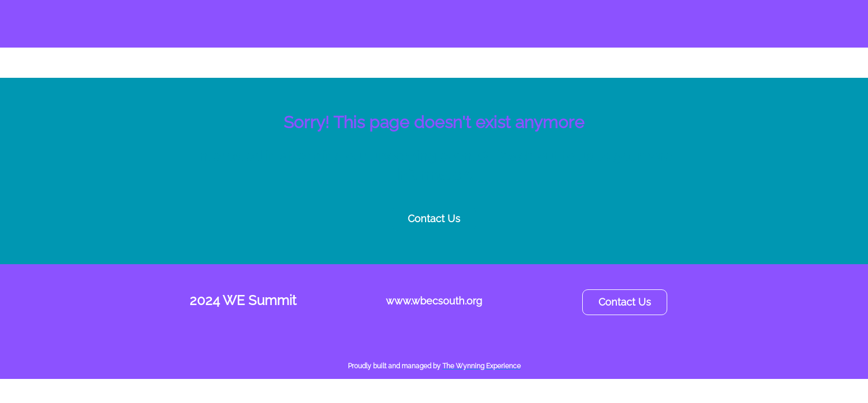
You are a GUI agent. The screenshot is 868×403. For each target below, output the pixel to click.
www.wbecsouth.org (434, 301)
